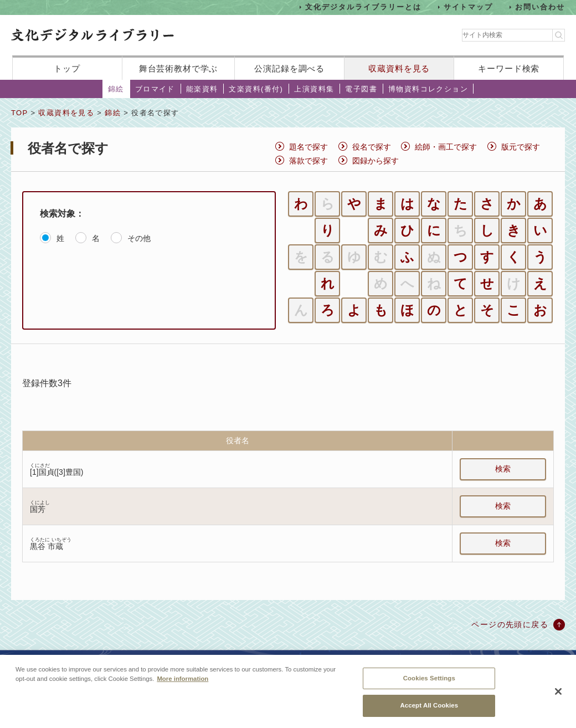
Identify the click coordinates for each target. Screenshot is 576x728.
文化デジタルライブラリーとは (363, 7)
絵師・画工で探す (446, 147)
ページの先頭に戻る (510, 624)
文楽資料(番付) (256, 89)
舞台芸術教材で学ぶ (179, 68)
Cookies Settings (429, 683)
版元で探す (521, 147)
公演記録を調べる (289, 68)
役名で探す (372, 147)
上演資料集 (314, 89)
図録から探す (376, 161)
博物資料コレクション (428, 89)
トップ (67, 68)
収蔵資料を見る (399, 68)
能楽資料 (202, 89)
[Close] (558, 696)
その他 (139, 238)
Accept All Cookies (429, 710)
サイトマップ (469, 7)
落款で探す (308, 161)
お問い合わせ (540, 7)
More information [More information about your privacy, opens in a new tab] (182, 683)
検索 (503, 469)
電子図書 (361, 89)
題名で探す (308, 147)
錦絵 (116, 89)
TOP (19, 113)
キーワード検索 (509, 68)
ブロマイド (155, 89)
